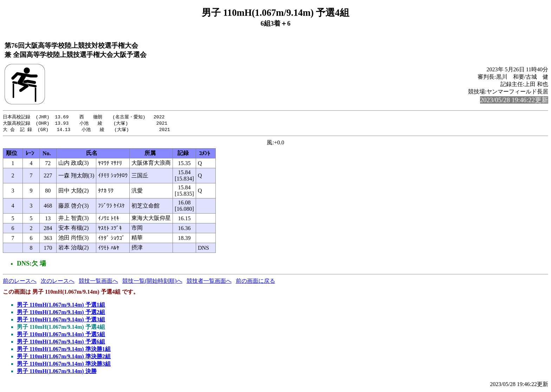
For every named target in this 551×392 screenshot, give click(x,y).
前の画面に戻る (255, 282)
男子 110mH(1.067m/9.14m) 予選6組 (61, 343)
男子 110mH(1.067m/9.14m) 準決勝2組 (64, 357)
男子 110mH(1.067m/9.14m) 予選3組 (61, 321)
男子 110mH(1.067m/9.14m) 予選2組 (61, 313)
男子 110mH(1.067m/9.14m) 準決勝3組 (64, 365)
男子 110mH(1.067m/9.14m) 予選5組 (61, 335)
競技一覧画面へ (98, 282)
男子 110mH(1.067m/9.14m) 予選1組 (61, 306)
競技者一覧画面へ (209, 282)
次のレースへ (58, 282)
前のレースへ (20, 282)
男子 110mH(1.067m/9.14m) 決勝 (57, 372)
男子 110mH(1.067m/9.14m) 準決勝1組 (64, 350)
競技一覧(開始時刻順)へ (152, 282)
